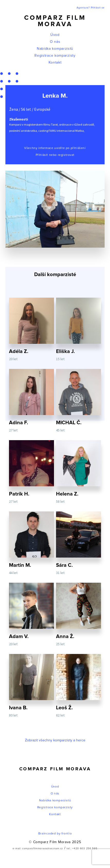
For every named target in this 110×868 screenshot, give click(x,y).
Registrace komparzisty (55, 56)
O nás (55, 42)
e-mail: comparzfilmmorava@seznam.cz (38, 849)
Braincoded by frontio (55, 834)
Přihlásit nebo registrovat (55, 155)
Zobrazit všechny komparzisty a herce (55, 740)
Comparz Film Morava (55, 21)
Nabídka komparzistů (55, 49)
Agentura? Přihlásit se (91, 8)
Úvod (55, 35)
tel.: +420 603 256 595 (82, 849)
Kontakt (55, 63)
